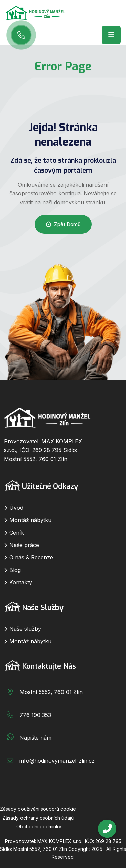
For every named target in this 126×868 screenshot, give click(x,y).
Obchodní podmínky (39, 826)
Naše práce (24, 545)
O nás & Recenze (31, 557)
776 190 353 (35, 715)
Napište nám (35, 738)
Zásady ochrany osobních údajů (38, 818)
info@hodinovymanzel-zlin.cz (57, 761)
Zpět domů (63, 224)
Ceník (17, 533)
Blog (15, 570)
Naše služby (25, 629)
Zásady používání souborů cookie (38, 809)
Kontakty (21, 582)
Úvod (16, 508)
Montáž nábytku (30, 520)
